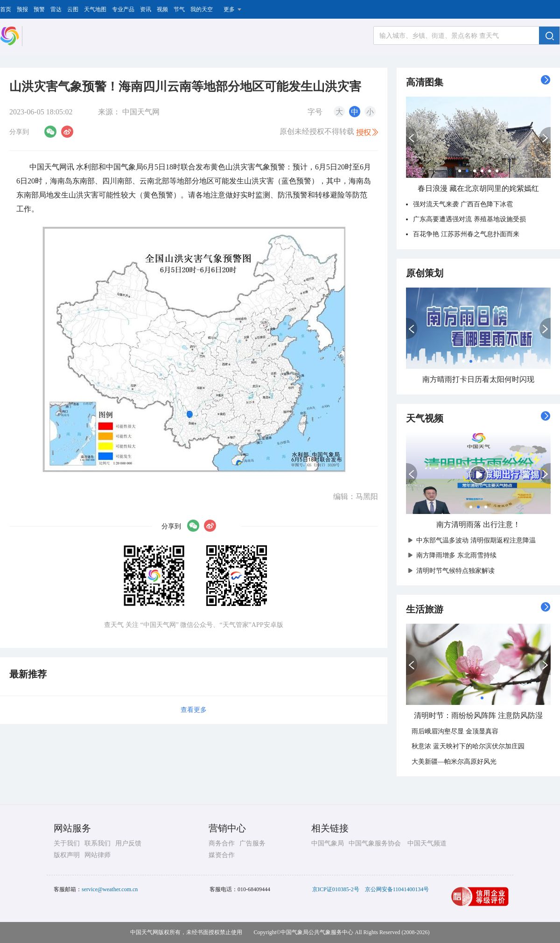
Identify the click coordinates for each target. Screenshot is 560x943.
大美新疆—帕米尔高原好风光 (454, 762)
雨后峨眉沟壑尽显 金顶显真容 (455, 731)
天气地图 (95, 9)
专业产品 (123, 9)
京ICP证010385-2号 (336, 889)
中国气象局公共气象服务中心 (317, 932)
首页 (6, 9)
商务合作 (222, 843)
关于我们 (67, 843)
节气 (179, 9)
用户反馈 (128, 843)
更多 (229, 9)
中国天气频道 (427, 843)
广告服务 (252, 843)
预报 (22, 9)
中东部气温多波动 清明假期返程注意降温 (474, 540)
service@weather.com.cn (110, 889)
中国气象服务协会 (375, 843)
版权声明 (67, 855)
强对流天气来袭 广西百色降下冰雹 (463, 204)
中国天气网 (141, 112)
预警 (39, 9)
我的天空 (202, 9)
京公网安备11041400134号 (397, 889)
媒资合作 (222, 855)
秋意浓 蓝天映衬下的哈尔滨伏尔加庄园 (468, 746)
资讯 (146, 9)
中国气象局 (328, 843)
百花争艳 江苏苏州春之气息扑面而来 (466, 234)
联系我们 (98, 843)
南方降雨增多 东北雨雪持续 (454, 555)
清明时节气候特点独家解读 (453, 571)
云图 (73, 9)
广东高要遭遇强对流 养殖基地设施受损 (469, 219)
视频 (162, 9)
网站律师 (98, 855)
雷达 (56, 9)
